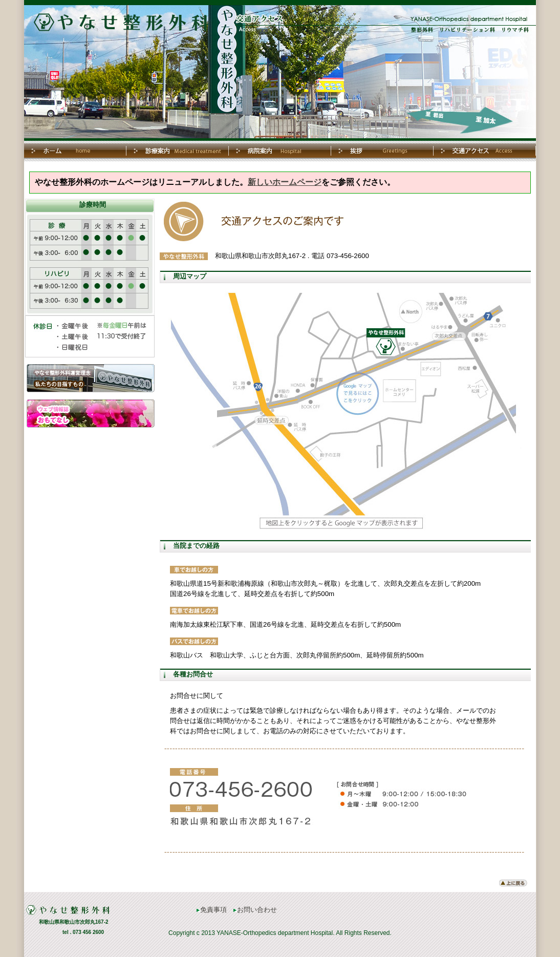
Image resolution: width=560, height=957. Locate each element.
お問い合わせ (255, 910)
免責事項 (212, 910)
